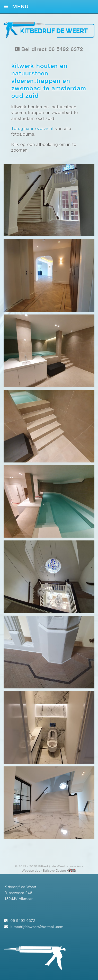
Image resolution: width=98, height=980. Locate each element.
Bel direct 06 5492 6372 (49, 49)
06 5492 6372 (23, 921)
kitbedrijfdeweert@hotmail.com (37, 927)
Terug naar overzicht (33, 129)
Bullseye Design (54, 870)
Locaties (75, 866)
